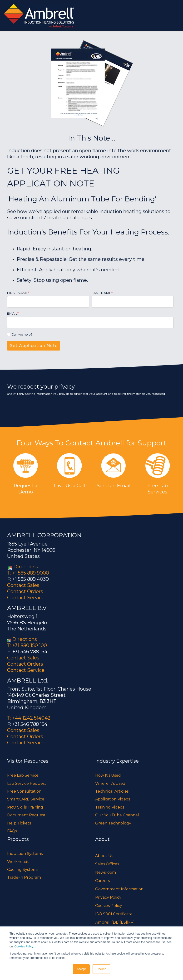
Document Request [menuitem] (26, 815)
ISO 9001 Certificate (114, 914)
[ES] (123, 922)
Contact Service (26, 598)
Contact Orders (25, 591)
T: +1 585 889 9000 (28, 573)
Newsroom (106, 872)
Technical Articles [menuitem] (112, 791)
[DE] (116, 922)
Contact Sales (23, 585)
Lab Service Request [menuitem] (27, 783)
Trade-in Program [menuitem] (24, 877)
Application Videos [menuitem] (113, 799)
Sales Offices (107, 864)
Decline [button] (101, 969)
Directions (26, 567)
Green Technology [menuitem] (113, 823)
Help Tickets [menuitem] (19, 823)
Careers (102, 881)
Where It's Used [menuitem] (110, 783)
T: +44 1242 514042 (29, 718)
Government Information (119, 889)
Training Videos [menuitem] (110, 807)
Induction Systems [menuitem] (25, 854)
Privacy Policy (108, 897)
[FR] (131, 922)
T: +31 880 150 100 (27, 645)
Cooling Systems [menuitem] (23, 870)
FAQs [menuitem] (12, 831)
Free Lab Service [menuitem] (23, 775)
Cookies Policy (24, 946)
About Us (104, 856)
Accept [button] (81, 969)
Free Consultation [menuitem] (24, 791)
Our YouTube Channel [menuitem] (117, 815)
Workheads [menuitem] (18, 862)
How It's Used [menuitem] (108, 775)
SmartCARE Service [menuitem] (26, 799)
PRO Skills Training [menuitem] (25, 807)
